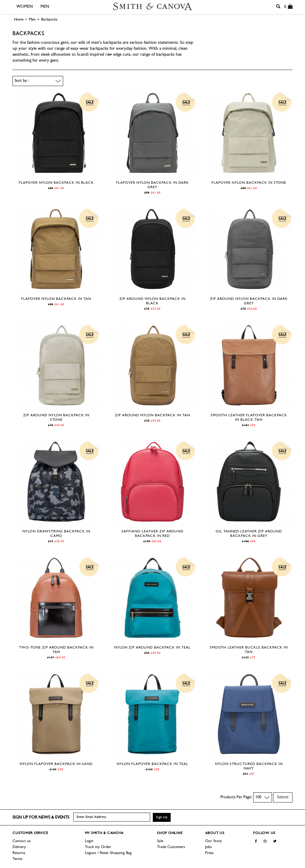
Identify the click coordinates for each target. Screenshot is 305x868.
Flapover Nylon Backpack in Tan (56, 299)
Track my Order (98, 847)
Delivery (19, 847)
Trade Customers (171, 847)
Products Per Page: (236, 797)
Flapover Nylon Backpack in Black (56, 183)
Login (89, 841)
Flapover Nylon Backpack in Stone (249, 183)
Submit (283, 797)
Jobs (208, 847)
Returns (19, 853)
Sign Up (162, 817)
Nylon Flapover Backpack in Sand (56, 764)
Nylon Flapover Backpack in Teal (152, 764)
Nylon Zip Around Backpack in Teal (152, 648)
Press (209, 853)
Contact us (22, 841)
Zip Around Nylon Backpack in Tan (152, 415)
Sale (160, 841)
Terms (17, 859)
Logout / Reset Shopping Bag (108, 853)
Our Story (214, 841)
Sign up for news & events (41, 818)
